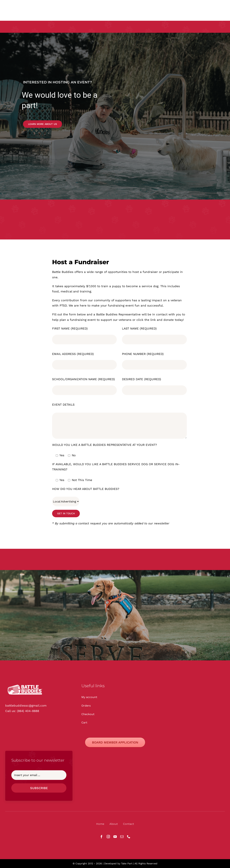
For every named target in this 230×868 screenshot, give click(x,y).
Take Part (127, 863)
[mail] (122, 837)
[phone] (129, 837)
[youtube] (115, 837)
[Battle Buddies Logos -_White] (25, 684)
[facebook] (101, 837)
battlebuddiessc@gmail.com (26, 706)
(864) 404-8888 (28, 711)
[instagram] (108, 837)
